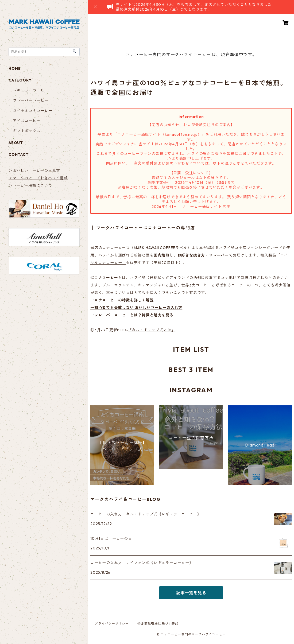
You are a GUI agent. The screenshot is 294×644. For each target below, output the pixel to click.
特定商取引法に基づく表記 (158, 624)
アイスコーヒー (27, 121)
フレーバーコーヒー (31, 100)
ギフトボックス (27, 131)
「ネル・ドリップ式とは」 (152, 330)
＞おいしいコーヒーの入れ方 (34, 170)
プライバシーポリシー (112, 624)
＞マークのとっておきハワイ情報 (38, 178)
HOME (15, 68)
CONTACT (19, 154)
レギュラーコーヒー (31, 90)
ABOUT (16, 143)
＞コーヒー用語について (30, 185)
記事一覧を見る (191, 593)
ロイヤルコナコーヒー (33, 111)
